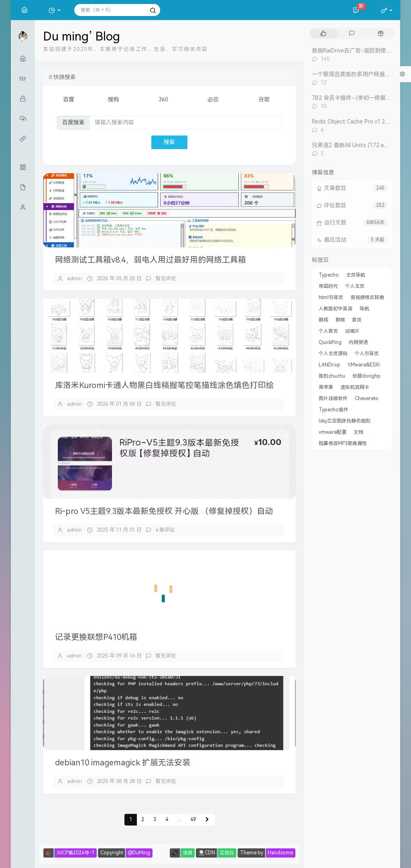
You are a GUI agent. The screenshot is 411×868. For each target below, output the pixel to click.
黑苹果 (326, 387)
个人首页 (328, 331)
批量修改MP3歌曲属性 (343, 443)
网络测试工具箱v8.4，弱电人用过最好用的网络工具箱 (151, 260)
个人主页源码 (333, 354)
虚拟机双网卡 (355, 387)
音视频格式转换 (367, 297)
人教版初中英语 (336, 309)
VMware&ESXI (364, 365)
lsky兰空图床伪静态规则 (345, 421)
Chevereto (367, 399)
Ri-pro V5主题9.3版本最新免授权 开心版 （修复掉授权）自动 (164, 511)
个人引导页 (367, 354)
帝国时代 (328, 286)
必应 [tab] (213, 100)
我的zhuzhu (332, 376)
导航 (364, 309)
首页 (357, 320)
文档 (358, 432)
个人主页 (355, 286)
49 (193, 819)
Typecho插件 (334, 410)
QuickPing (330, 342)
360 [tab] (163, 100)
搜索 (169, 142)
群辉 (340, 320)
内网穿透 (358, 342)
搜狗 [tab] (114, 100)
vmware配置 (333, 432)
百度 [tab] (69, 100)
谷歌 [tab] (264, 100)
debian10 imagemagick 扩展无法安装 (123, 763)
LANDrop (330, 365)
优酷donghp (366, 376)
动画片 (352, 331)
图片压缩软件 (333, 399)
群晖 (324, 320)
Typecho (329, 275)
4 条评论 (165, 530)
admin (74, 278)
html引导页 (331, 297)
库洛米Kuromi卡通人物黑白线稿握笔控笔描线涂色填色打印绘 (164, 385)
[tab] (323, 33)
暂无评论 (166, 278)
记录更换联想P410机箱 (96, 637)
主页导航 (356, 275)
